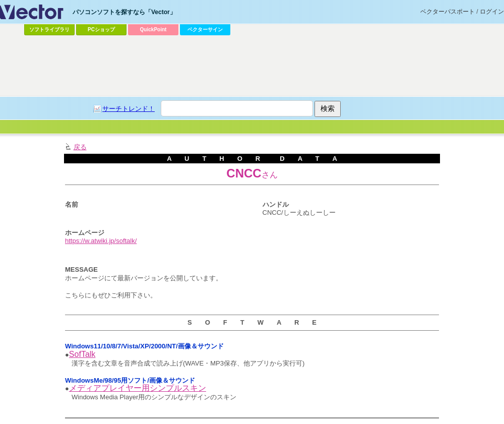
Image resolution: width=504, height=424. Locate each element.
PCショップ (101, 29)
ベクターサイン (205, 29)
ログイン (492, 12)
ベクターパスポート (448, 12)
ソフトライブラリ (49, 29)
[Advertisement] (228, 114)
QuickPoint (153, 29)
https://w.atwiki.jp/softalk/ (101, 241)
